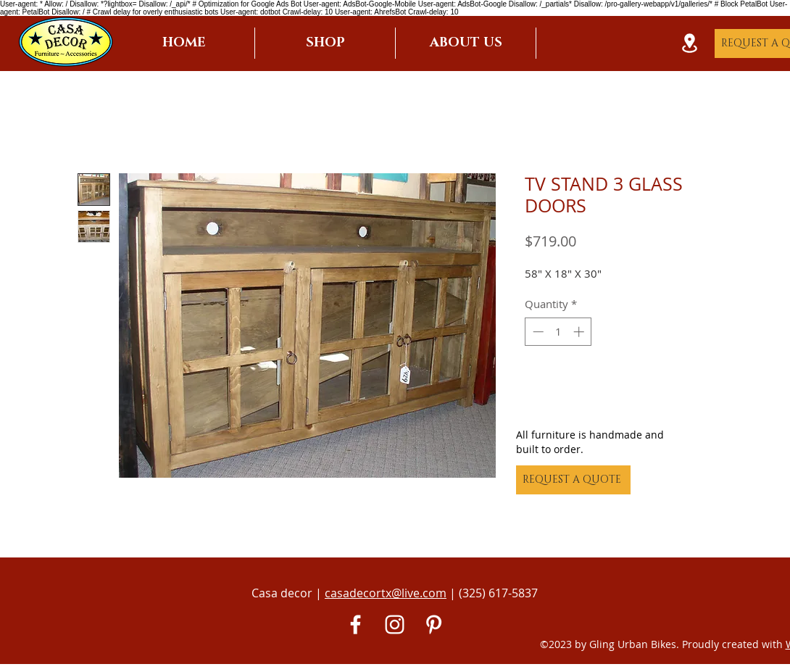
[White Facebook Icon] (355, 625)
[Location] (689, 43)
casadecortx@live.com (386, 593)
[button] (325, 43)
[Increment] (580, 332)
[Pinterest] (434, 625)
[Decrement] (537, 332)
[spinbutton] (558, 332)
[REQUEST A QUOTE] (573, 480)
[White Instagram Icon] (395, 625)
